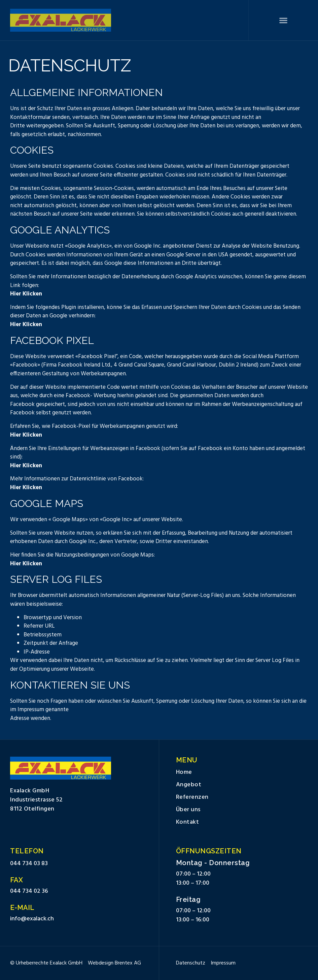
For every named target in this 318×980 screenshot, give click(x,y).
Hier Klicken (26, 294)
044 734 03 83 (29, 864)
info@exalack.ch (32, 919)
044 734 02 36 (29, 891)
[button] (284, 20)
